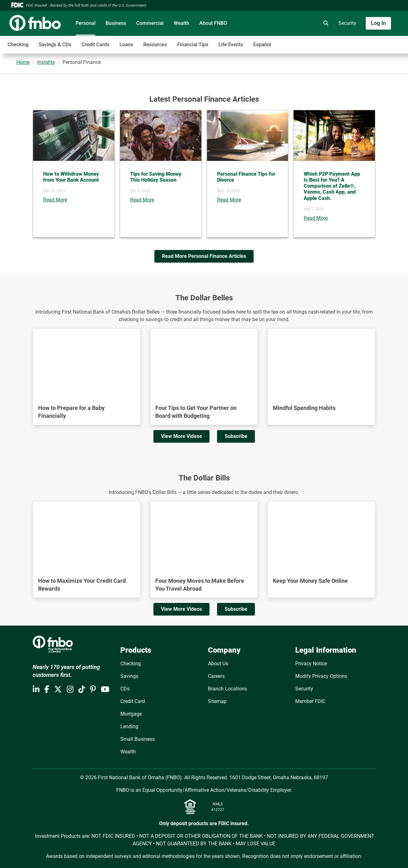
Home (23, 62)
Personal (86, 23)
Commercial (150, 23)
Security (347, 23)
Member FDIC (310, 701)
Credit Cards (95, 45)
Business (116, 23)
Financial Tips (193, 45)
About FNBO (213, 23)
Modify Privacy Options (321, 676)
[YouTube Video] (87, 359)
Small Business (138, 739)
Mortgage (131, 714)
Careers (216, 676)
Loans (126, 45)
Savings (129, 676)
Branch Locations (227, 689)
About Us (218, 664)
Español (262, 45)
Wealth (181, 23)
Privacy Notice (311, 664)
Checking (18, 45)
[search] (325, 23)
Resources (155, 45)
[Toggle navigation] (358, 41)
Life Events (231, 45)
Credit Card (133, 701)
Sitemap (217, 701)
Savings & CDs (55, 45)
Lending (129, 726)
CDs (125, 689)
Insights (46, 62)
